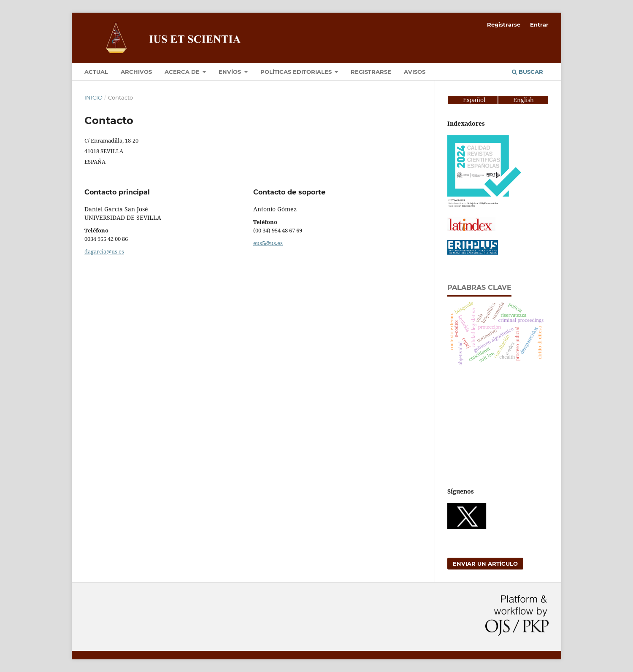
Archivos (136, 72)
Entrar (539, 24)
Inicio (93, 97)
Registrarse (371, 72)
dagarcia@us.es (104, 251)
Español (467, 100)
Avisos (415, 72)
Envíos (231, 72)
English (523, 100)
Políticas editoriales (297, 72)
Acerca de (183, 72)
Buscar (527, 72)
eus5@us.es (268, 243)
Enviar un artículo (485, 564)
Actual (96, 72)
